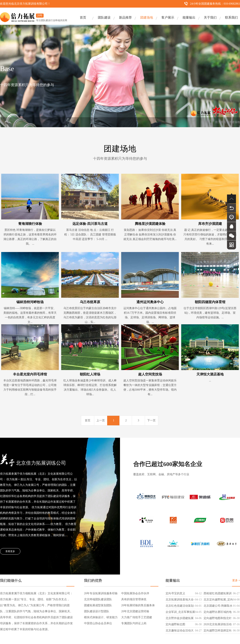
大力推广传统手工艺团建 (137, 617)
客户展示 (168, 17)
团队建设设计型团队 (97, 611)
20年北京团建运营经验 (135, 611)
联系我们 (231, 17)
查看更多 (10, 551)
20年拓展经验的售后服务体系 (138, 606)
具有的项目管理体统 (134, 599)
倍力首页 (221, 122)
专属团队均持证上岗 (134, 623)
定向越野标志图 (175, 624)
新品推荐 (125, 17)
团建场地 (147, 17)
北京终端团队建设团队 (98, 599)
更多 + (236, 580)
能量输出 (189, 17)
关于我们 (210, 17)
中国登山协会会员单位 (98, 623)
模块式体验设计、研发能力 (101, 617)
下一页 (151, 420)
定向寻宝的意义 (175, 593)
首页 (83, 17)
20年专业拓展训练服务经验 (101, 593)
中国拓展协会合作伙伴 (135, 593)
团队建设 (104, 17)
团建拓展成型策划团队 (98, 605)
